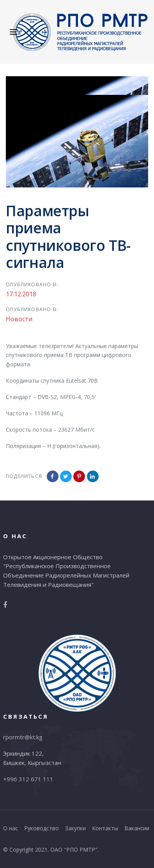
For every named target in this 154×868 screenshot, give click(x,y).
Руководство (42, 828)
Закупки (75, 828)
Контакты (105, 828)
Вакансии (137, 828)
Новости (19, 319)
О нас (11, 828)
